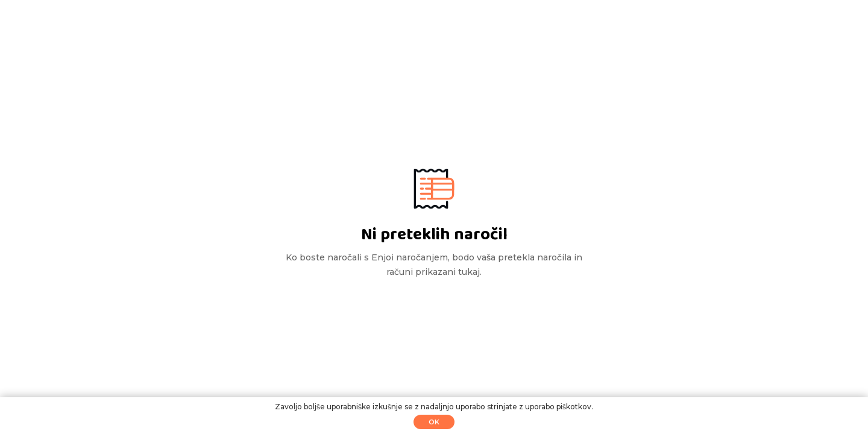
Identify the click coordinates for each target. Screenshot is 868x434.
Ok (434, 422)
